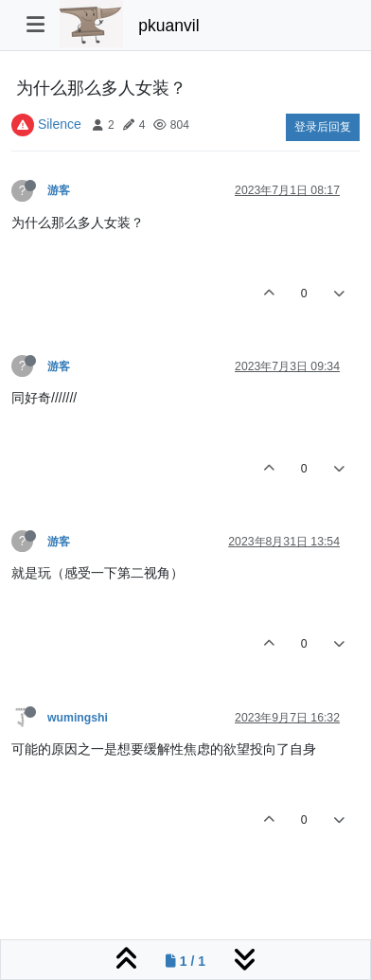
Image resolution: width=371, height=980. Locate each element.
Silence (60, 124)
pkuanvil (168, 26)
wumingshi (78, 718)
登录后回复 (323, 127)
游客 (59, 190)
